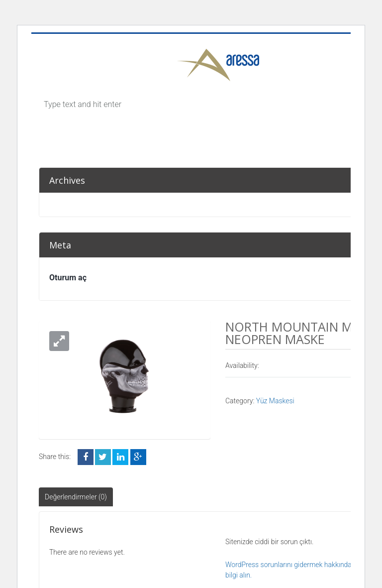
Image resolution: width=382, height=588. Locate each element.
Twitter (103, 457)
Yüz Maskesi (275, 401)
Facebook (86, 457)
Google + (138, 457)
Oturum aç (68, 278)
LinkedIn (120, 457)
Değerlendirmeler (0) (76, 497)
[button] (59, 341)
